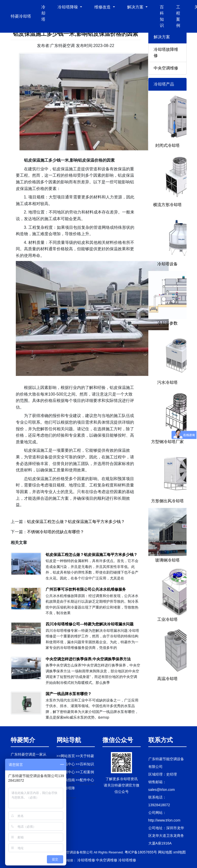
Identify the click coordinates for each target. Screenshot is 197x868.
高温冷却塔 (167, 679)
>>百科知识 (85, 764)
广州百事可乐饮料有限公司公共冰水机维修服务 (86, 589)
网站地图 (165, 852)
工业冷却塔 (167, 619)
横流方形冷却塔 (167, 205)
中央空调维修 (166, 68)
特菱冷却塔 (21, 16)
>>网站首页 (66, 756)
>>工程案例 (85, 772)
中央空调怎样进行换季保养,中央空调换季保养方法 (88, 659)
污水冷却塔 (167, 382)
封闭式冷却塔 (167, 145)
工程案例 (178, 16)
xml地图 (180, 852)
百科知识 (162, 16)
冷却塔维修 (86, 860)
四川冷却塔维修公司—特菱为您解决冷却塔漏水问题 (90, 624)
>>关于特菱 (85, 756)
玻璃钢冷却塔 (167, 560)
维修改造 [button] (103, 7)
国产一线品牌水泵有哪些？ (69, 694)
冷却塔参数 (167, 323)
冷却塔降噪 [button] (68, 7)
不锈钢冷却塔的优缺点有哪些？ (56, 532)
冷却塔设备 (167, 264)
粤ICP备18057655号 (141, 852)
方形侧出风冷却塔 (167, 501)
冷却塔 (43, 13)
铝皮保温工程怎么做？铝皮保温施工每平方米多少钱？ (76, 522)
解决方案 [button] (136, 7)
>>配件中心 (85, 780)
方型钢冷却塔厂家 (167, 442)
